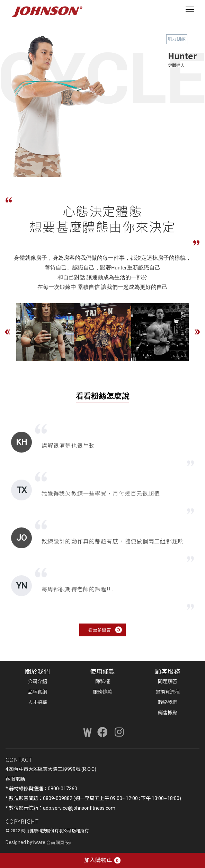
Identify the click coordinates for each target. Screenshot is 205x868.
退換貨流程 (168, 692)
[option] (45, 332)
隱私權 (102, 682)
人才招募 (37, 702)
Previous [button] (8, 332)
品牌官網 (37, 692)
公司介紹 (37, 682)
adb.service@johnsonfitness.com (79, 808)
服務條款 (102, 692)
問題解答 (168, 682)
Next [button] (197, 332)
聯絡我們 (168, 702)
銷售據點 (168, 713)
